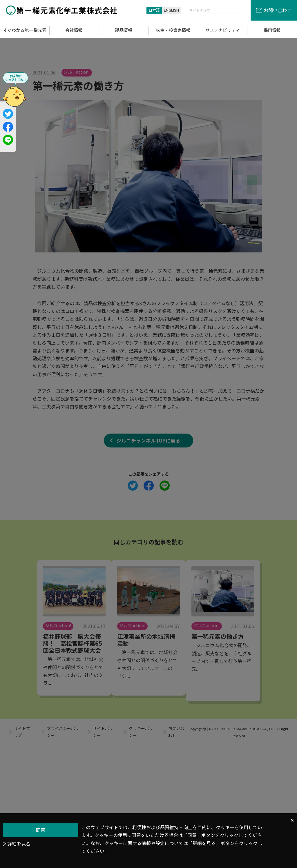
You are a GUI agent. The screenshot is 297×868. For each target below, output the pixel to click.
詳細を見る (19, 844)
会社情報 (74, 30)
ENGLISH (171, 10)
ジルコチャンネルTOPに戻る (149, 490)
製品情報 (124, 30)
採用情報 (272, 30)
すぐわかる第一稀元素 (25, 30)
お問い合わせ (278, 10)
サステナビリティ (223, 30)
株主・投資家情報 (173, 30)
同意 (41, 830)
